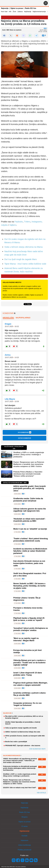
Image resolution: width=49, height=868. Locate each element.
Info (10, 11)
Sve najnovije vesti (37, 749)
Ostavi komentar (24, 438)
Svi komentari (24, 432)
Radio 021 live (31, 8)
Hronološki (8, 318)
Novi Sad (4, 11)
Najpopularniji (23, 318)
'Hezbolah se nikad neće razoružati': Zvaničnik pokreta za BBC (29, 520)
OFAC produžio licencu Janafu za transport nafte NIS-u (25, 737)
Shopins (24, 817)
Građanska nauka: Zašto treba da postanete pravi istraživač (28, 500)
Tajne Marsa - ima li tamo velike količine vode (25, 264)
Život (14, 11)
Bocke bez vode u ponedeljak (16, 742)
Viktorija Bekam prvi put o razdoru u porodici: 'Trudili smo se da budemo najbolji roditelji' (29, 663)
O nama (25, 826)
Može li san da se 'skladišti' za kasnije (30, 529)
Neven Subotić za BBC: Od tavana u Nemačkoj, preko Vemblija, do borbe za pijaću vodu (29, 586)
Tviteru (27, 222)
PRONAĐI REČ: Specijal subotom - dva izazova (23, 745)
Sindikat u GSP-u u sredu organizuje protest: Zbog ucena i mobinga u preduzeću (29, 455)
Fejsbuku (19, 222)
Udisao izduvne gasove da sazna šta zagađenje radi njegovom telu (30, 510)
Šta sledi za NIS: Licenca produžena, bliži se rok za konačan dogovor (24, 717)
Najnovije (5, 8)
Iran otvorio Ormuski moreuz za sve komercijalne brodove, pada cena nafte (29, 563)
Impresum (24, 840)
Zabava (20, 11)
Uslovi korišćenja (24, 845)
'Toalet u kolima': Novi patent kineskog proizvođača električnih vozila (31, 540)
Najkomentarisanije (39, 11)
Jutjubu (5, 225)
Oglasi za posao (17, 8)
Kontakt (24, 836)
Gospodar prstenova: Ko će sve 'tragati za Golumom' (27, 704)
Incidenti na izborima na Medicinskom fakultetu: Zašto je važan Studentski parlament (30, 551)
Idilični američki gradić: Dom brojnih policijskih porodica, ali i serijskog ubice (30, 488)
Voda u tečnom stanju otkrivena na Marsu (24, 247)
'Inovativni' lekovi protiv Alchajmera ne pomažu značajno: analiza (31, 629)
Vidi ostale (41, 793)
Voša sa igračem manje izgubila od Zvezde (21, 728)
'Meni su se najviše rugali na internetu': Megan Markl (26, 639)
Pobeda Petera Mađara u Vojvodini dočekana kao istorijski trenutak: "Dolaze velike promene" (28, 474)
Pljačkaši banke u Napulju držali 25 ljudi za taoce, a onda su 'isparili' (29, 619)
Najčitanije (28, 11)
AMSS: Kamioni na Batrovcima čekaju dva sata (23, 732)
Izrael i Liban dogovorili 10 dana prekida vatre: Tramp (28, 674)
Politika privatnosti (25, 850)
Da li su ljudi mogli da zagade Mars (21, 259)
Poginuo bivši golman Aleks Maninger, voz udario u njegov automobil (30, 684)
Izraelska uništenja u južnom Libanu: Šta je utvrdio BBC (30, 694)
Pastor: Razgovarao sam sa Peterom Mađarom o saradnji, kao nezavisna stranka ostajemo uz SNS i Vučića (29, 464)
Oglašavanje (24, 831)
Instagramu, (37, 222)
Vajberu (13, 225)
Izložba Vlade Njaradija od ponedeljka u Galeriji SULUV (23, 723)
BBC (45, 28)
